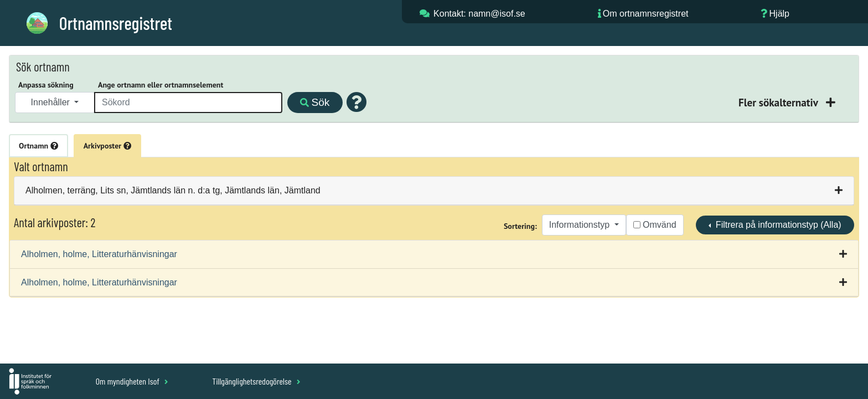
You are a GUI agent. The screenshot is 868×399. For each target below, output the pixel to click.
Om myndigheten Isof (132, 381)
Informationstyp (581, 225)
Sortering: (520, 226)
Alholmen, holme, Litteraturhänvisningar (99, 254)
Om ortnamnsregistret (646, 14)
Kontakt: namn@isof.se (479, 14)
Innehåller (52, 102)
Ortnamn (38, 146)
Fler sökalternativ (779, 102)
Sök (315, 102)
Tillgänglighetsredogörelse (256, 381)
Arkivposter (107, 146)
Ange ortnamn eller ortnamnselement (161, 85)
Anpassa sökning (46, 85)
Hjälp (779, 14)
